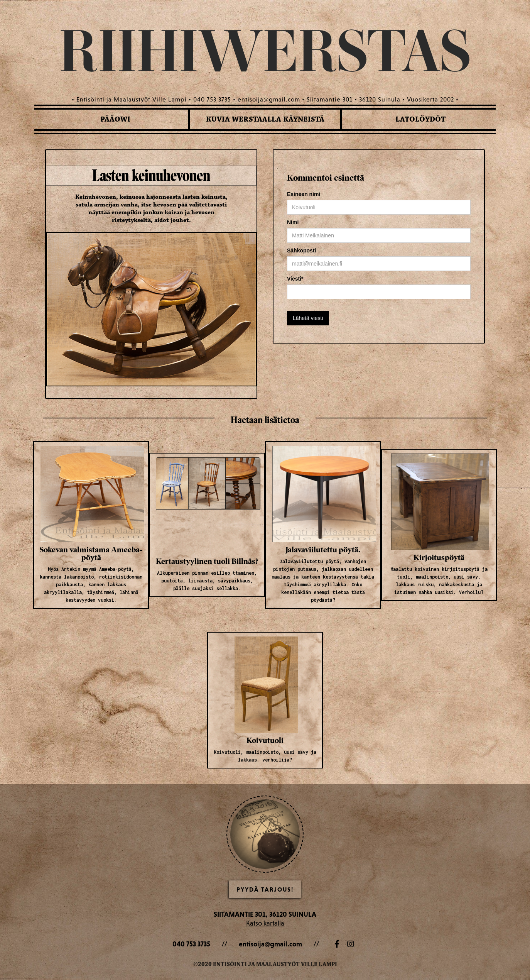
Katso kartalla (265, 923)
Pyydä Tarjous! (265, 889)
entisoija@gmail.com (270, 944)
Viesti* (295, 279)
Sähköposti (301, 251)
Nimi (293, 222)
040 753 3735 (191, 944)
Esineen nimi (304, 194)
